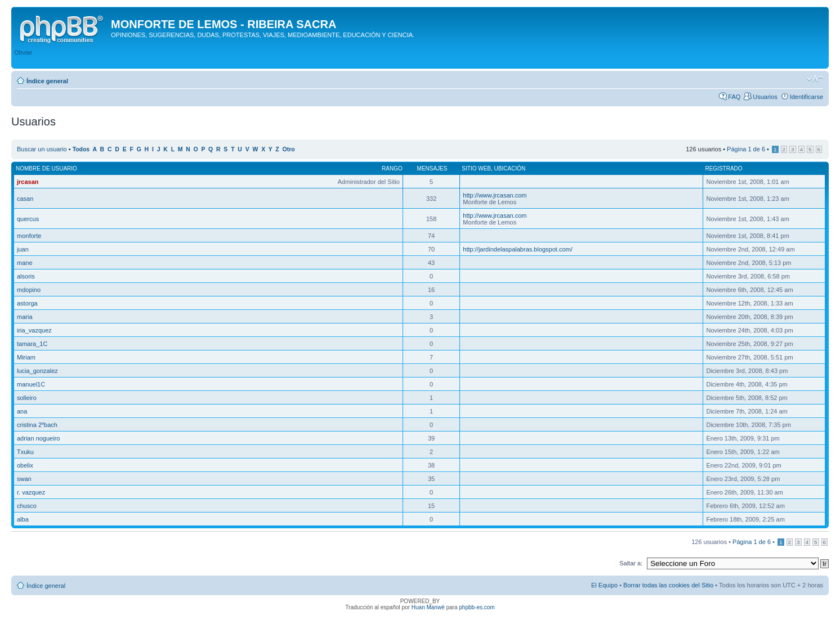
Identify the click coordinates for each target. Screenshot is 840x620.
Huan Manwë (428, 607)
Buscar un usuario (42, 149)
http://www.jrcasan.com (495, 195)
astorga (27, 303)
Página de (746, 149)
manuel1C (31, 384)
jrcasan (28, 182)
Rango (392, 169)
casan (25, 199)
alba (23, 519)
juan (23, 249)
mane (25, 263)
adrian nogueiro (38, 438)
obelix (25, 465)
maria (25, 317)
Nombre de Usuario (46, 169)
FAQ (734, 97)
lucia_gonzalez (37, 371)
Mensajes (432, 169)
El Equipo (604, 585)
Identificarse (807, 97)
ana (22, 411)
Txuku (25, 452)
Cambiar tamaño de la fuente (815, 79)
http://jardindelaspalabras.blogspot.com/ (517, 249)
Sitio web (476, 169)
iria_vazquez (34, 330)
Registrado (723, 169)
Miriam (26, 357)
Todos (81, 149)
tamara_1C (32, 344)
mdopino (29, 290)
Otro (289, 149)
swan (24, 479)
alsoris (26, 276)
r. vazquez (31, 492)
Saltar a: (631, 563)
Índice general (47, 81)
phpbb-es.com (477, 607)
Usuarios (765, 97)
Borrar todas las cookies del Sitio (668, 585)
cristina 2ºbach (37, 425)
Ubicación (510, 169)
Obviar (23, 52)
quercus (28, 219)
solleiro (27, 398)
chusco (27, 506)
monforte (29, 236)
